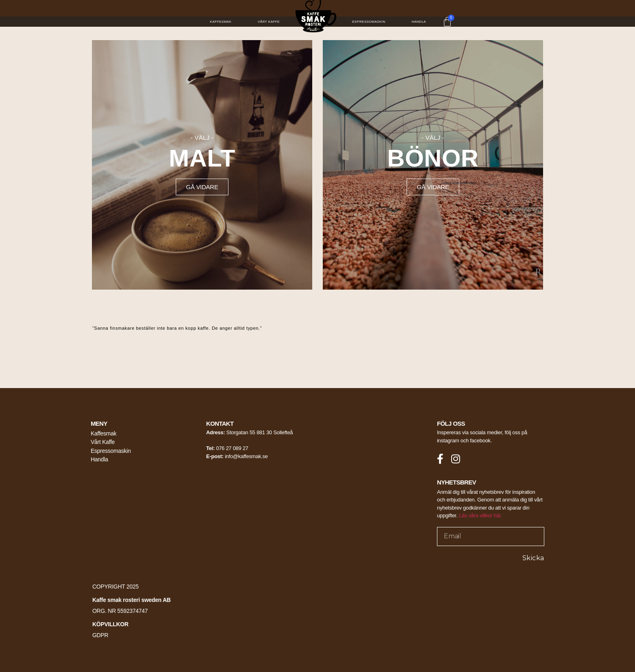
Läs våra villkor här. (480, 516)
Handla (419, 22)
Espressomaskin (369, 22)
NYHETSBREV (456, 482)
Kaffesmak (221, 22)
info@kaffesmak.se (246, 456)
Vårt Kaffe (269, 22)
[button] (202, 187)
